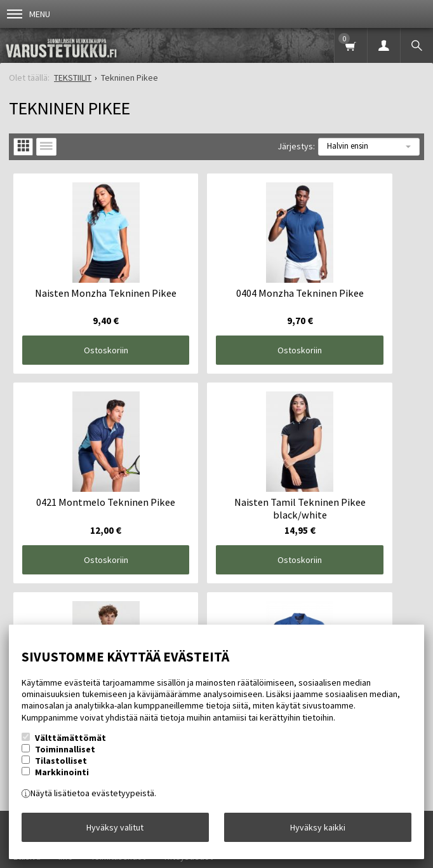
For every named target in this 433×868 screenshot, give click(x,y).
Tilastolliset (61, 761)
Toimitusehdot (118, 580)
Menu (29, 14)
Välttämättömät (70, 738)
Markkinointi (62, 772)
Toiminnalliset (65, 749)
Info (66, 580)
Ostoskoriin (78, 317)
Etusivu (27, 580)
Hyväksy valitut (115, 827)
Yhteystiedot (188, 580)
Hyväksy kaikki (318, 827)
